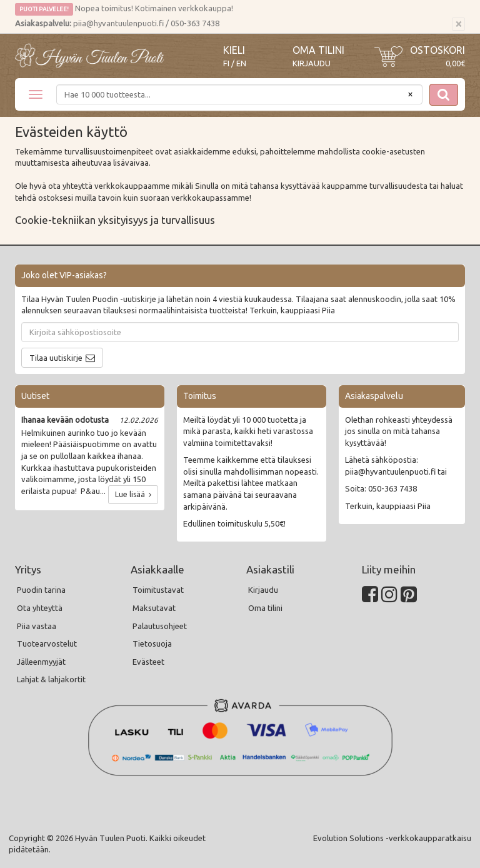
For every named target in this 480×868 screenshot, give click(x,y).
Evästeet (148, 662)
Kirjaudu (312, 63)
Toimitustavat (158, 590)
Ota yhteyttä (40, 608)
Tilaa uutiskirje (56, 358)
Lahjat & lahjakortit (51, 679)
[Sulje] (458, 24)
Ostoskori (437, 50)
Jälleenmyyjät (41, 662)
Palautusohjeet (160, 626)
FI (226, 63)
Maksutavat (154, 608)
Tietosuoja (152, 643)
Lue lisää (133, 494)
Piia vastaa (37, 626)
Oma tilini (318, 50)
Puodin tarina (41, 590)
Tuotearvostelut (47, 643)
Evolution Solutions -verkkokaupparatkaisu (392, 838)
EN (241, 63)
